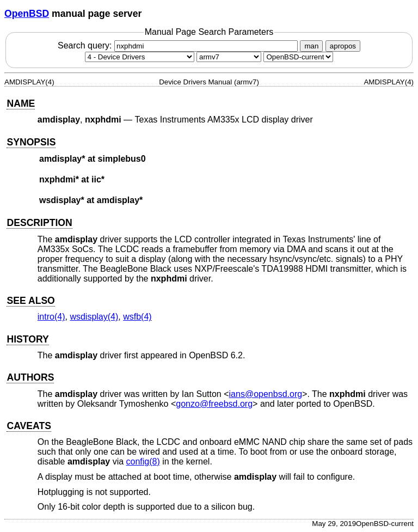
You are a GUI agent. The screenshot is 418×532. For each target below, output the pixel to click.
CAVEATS (29, 426)
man (311, 46)
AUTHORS (30, 377)
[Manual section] (140, 57)
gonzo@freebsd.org (214, 404)
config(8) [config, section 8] (143, 461)
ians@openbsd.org (266, 394)
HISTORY (27, 339)
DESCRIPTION (39, 223)
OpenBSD (27, 14)
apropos (343, 46)
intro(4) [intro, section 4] (51, 317)
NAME (21, 103)
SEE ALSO (30, 301)
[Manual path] (298, 57)
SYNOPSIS (31, 142)
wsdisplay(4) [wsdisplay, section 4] (94, 317)
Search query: (179, 45)
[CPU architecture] (229, 57)
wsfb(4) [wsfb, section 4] (137, 317)
